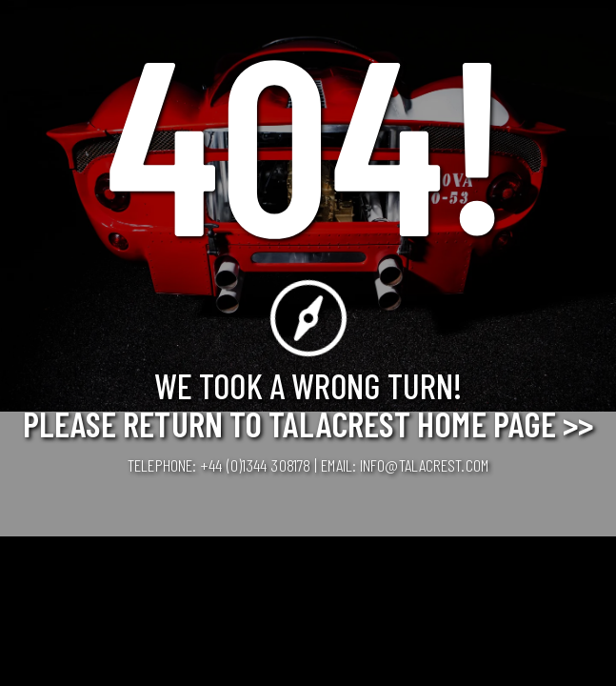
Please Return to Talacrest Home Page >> (308, 423)
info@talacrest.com (424, 465)
